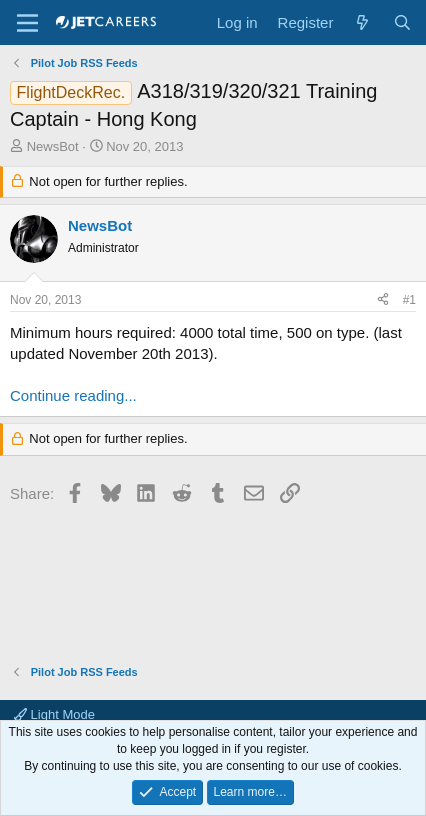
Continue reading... (73, 395)
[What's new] (362, 22)
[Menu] (27, 23)
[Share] (383, 300)
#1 (409, 300)
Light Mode (54, 714)
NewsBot (53, 146)
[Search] (402, 22)
